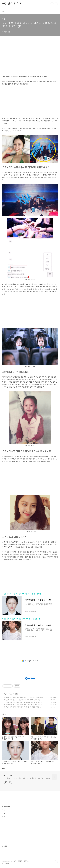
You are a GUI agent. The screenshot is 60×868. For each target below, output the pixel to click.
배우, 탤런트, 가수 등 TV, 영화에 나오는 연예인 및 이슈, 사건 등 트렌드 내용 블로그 (26, 778)
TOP (56, 862)
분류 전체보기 (6, 807)
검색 (52, 4)
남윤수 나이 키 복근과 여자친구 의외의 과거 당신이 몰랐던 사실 (21, 619)
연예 (6, 694)
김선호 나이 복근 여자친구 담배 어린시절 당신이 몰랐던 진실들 (22, 707)
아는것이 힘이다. (12, 4)
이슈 (4, 810)
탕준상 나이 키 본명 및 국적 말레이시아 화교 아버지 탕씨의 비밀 (22, 700)
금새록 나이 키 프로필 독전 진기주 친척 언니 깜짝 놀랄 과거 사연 (22, 697)
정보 (4, 816)
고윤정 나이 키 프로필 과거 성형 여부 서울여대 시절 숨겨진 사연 (22, 594)
